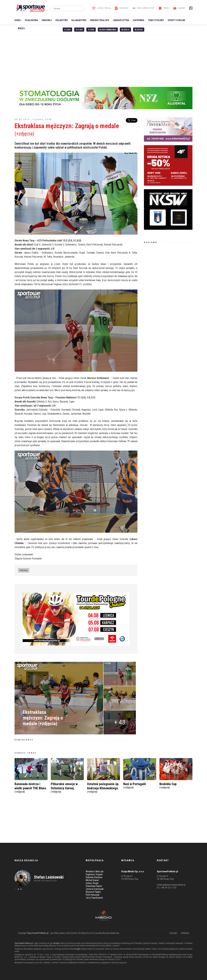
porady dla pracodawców (107, 933)
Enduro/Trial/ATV (100, 20)
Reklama (185, 933)
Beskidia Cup (176, 785)
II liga (67, 30)
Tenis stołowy (156, 20)
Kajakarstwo (79, 20)
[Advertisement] (103, 61)
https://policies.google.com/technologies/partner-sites (84, 943)
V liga (91, 30)
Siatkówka (139, 20)
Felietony (122, 8)
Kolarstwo (62, 20)
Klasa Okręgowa (108, 30)
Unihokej (47, 20)
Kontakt (174, 933)
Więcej (21, 28)
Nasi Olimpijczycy (144, 8)
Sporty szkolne (176, 20)
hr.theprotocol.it (86, 933)
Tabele (164, 8)
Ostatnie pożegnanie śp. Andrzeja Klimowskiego (103, 787)
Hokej (18, 20)
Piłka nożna (31, 20)
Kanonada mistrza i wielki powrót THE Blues (31, 787)
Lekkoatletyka (121, 20)
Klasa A (125, 30)
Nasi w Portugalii (140, 785)
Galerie (179, 8)
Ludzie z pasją (101, 8)
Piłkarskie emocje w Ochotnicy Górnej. (67, 787)
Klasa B (139, 30)
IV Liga (79, 30)
